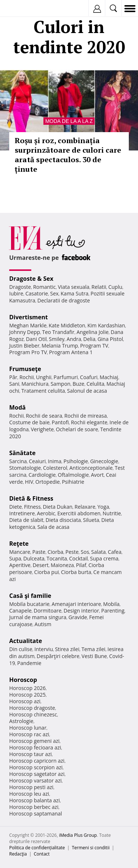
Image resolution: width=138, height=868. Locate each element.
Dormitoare (48, 611)
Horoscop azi (25, 701)
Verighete (42, 429)
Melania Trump (60, 346)
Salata (99, 552)
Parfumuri (66, 377)
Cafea (115, 552)
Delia (89, 339)
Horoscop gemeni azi (34, 741)
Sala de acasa (53, 527)
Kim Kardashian (106, 325)
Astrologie (21, 721)
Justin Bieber (24, 346)
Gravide (78, 617)
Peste (72, 552)
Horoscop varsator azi (35, 780)
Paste (39, 552)
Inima (55, 461)
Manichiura (35, 384)
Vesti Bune (94, 656)
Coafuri (89, 377)
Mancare (20, 552)
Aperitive (20, 565)
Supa (15, 558)
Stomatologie (25, 468)
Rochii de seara (44, 416)
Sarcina (18, 461)
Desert (41, 565)
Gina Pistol (110, 339)
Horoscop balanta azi (34, 800)
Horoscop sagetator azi (37, 774)
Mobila (111, 604)
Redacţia (18, 854)
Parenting (113, 611)
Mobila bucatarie (29, 604)
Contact (42, 854)
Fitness (32, 507)
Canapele (20, 611)
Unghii (44, 377)
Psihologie (76, 461)
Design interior (81, 611)
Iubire (16, 293)
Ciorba (55, 552)
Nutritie (112, 513)
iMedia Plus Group (78, 835)
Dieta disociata (63, 520)
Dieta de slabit (26, 520)
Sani (14, 384)
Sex (54, 293)
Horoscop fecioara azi (35, 747)
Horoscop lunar (28, 728)
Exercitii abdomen (79, 513)
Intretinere (22, 513)
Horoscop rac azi (29, 734)
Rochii (27, 377)
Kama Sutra (75, 293)
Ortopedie (47, 482)
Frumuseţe (25, 369)
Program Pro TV (28, 352)
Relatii (99, 287)
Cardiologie (42, 475)
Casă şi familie (30, 596)
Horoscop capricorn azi (37, 761)
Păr (13, 377)
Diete (15, 507)
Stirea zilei (67, 649)
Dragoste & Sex (31, 279)
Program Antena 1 (71, 352)
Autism (43, 624)
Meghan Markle (28, 325)
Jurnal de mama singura (38, 617)
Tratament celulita (43, 391)
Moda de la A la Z (69, 121)
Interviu (44, 649)
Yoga (103, 507)
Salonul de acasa (87, 391)
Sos (85, 552)
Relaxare (85, 507)
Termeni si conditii (91, 848)
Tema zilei (93, 649)
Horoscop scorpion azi (36, 767)
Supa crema (104, 558)
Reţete (19, 544)
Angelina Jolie (93, 332)
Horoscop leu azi (29, 794)
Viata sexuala (74, 287)
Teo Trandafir (58, 332)
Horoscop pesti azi (31, 787)
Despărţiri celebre (58, 656)
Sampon (60, 384)
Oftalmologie (73, 475)
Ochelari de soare (77, 429)
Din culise (21, 649)
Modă (17, 407)
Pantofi (60, 422)
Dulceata (34, 558)
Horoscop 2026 (27, 688)
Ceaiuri (38, 461)
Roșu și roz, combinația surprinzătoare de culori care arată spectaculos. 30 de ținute (68, 155)
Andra (74, 339)
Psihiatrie (73, 482)
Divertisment (29, 317)
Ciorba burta (76, 572)
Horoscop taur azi (30, 754)
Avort (97, 475)
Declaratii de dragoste (64, 300)
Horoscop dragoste (32, 708)
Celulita (95, 384)
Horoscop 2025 (27, 695)
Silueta (91, 520)
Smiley (57, 339)
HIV (29, 482)
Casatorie (37, 293)
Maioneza (62, 565)
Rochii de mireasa (86, 416)
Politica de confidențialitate (37, 848)
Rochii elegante (89, 422)
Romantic (45, 287)
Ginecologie (104, 461)
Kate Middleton (67, 325)
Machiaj (109, 377)
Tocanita (57, 558)
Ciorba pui (47, 572)
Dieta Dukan (57, 507)
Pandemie (29, 663)
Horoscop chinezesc (33, 714)
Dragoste (20, 287)
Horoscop (23, 680)
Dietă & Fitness (31, 498)
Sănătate (22, 453)
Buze (78, 384)
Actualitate (26, 641)
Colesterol (55, 468)
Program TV (94, 346)
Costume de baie (29, 422)
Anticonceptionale (91, 468)
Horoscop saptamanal (36, 813)
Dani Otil (36, 339)
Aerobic (46, 513)
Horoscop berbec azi (34, 807)
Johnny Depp (25, 332)
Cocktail (79, 558)
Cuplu (115, 287)
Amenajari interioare (76, 604)
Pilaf (81, 565)
